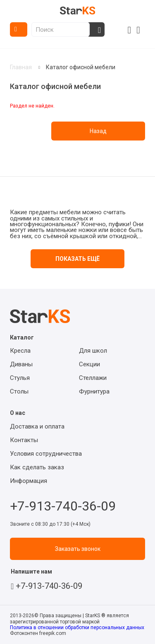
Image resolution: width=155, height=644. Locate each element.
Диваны (21, 364)
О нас (18, 413)
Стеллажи (93, 378)
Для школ (93, 351)
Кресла (20, 351)
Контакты (24, 440)
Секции (89, 364)
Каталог (19, 29)
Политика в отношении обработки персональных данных (77, 628)
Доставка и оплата (37, 426)
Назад (98, 131)
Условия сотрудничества (46, 454)
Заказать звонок (78, 549)
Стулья (20, 378)
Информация (29, 481)
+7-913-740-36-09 (63, 504)
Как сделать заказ (37, 467)
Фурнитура (94, 391)
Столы (19, 391)
